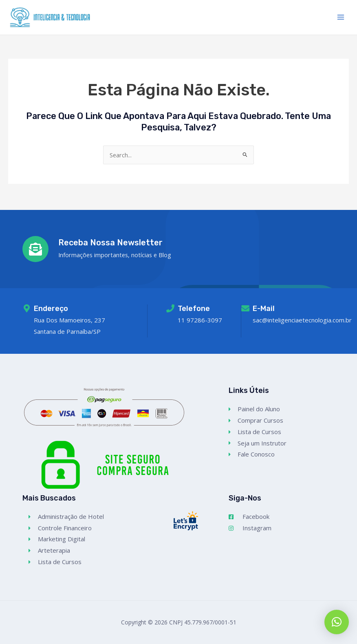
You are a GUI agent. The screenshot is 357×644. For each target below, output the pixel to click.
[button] (337, 622)
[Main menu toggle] (341, 18)
